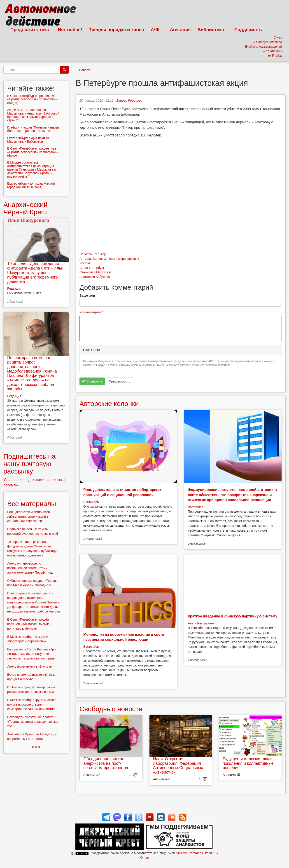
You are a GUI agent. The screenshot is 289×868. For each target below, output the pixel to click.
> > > (36, 747)
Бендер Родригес (129, 101)
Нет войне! (70, 30)
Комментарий (91, 312)
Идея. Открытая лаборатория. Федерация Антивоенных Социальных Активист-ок (178, 766)
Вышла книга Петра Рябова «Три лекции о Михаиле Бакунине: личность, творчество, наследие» (32, 654)
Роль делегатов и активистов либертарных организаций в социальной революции (28, 516)
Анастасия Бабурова (95, 277)
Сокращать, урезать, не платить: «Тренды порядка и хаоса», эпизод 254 (33, 722)
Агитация (180, 30)
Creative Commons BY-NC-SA (197, 853)
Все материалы (32, 504)
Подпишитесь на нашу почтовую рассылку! (29, 464)
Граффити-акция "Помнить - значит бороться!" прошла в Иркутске (33, 129)
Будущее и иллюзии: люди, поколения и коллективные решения (248, 763)
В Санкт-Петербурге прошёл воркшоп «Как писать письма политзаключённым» (28, 624)
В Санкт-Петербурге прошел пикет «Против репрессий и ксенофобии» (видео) (33, 99)
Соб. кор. (100, 254)
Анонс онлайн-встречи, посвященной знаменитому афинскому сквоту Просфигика (30, 568)
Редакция (14, 289)
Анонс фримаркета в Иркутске (29, 666)
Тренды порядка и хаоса (117, 30)
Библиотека (213, 30)
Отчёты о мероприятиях (121, 259)
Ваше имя (87, 296)
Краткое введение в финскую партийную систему (233, 616)
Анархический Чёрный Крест (26, 208)
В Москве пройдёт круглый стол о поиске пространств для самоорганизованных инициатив (32, 704)
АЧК (157, 30)
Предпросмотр (120, 381)
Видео (97, 259)
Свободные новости (111, 709)
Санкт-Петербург (92, 268)
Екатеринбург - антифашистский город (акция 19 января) (31, 185)
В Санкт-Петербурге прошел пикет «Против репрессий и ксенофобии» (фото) (33, 152)
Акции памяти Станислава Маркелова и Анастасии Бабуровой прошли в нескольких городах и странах (33, 115)
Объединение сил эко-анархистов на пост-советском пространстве (106, 763)
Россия (85, 263)
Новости (85, 70)
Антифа (85, 259)
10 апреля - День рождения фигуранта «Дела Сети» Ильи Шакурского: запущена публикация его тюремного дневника (35, 273)
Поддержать (248, 30)
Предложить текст (31, 30)
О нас (144, 858)
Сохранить (92, 381)
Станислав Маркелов (95, 272)
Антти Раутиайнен (201, 623)
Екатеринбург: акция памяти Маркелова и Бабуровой (28, 140)
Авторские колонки (109, 404)
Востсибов (91, 502)
